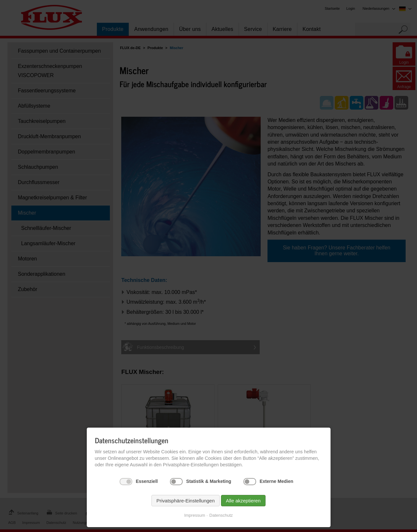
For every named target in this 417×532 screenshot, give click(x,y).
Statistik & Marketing (209, 481)
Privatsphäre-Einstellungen (185, 501)
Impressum (195, 515)
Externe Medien (276, 481)
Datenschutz (221, 515)
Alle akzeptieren (243, 501)
